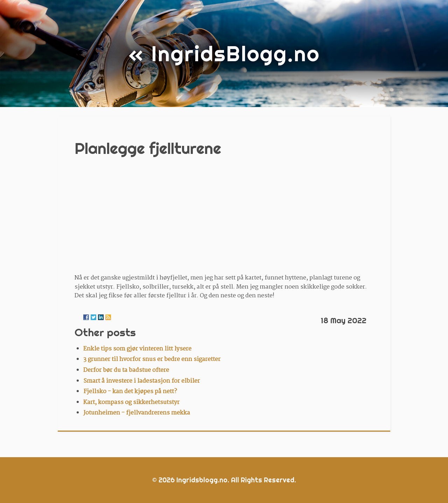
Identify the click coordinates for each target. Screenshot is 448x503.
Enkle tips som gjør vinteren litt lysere (137, 349)
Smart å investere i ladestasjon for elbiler (142, 381)
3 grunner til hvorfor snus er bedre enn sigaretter (152, 359)
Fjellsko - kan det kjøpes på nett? (130, 392)
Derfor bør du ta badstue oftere (126, 370)
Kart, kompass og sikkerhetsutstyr (131, 402)
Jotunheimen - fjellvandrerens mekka (137, 413)
